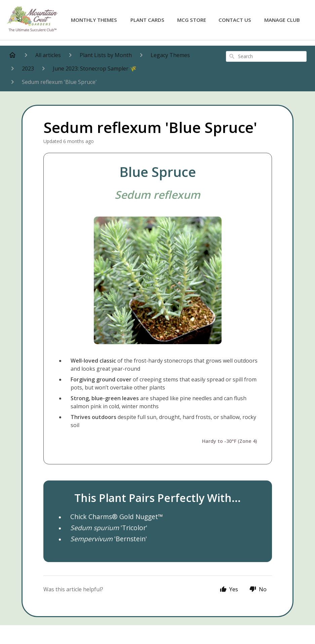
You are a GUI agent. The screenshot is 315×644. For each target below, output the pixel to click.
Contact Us (235, 20)
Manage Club (282, 20)
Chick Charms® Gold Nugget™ (117, 517)
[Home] (12, 55)
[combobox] (266, 56)
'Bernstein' (109, 539)
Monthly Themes (94, 20)
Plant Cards (147, 20)
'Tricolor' (109, 528)
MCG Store (192, 20)
